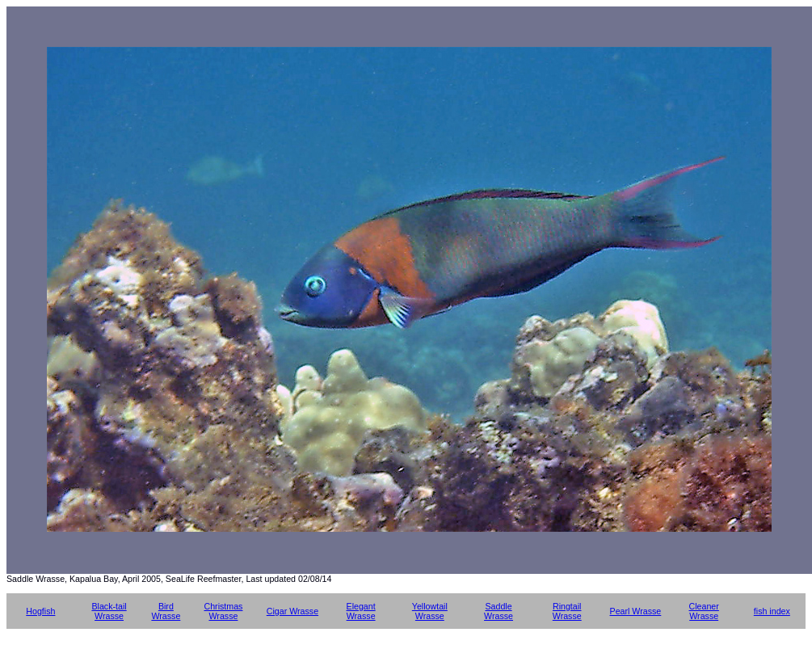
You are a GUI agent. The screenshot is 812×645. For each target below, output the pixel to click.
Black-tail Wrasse (109, 611)
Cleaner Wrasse (704, 611)
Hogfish (40, 611)
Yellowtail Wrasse (430, 611)
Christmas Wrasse (223, 611)
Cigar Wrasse (292, 611)
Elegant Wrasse (361, 611)
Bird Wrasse (166, 611)
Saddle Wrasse (499, 611)
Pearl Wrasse (636, 611)
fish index (772, 611)
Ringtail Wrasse (567, 611)
